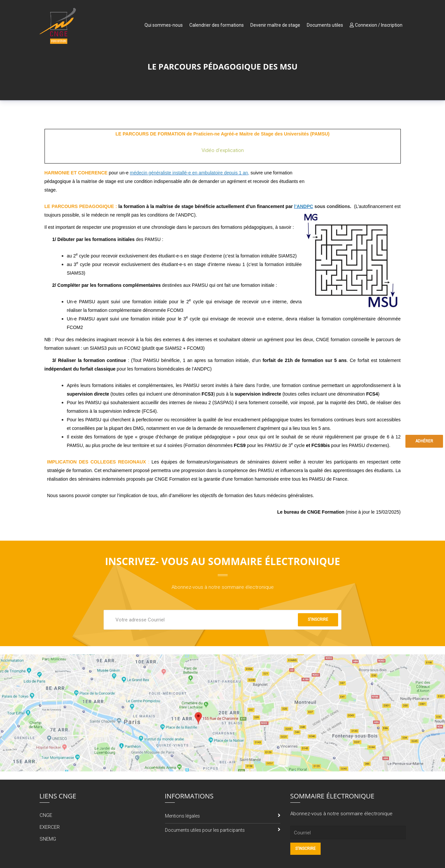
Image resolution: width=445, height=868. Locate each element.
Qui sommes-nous (164, 25)
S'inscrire (318, 619)
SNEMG (48, 839)
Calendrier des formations (217, 25)
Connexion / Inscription (376, 25)
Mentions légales (182, 816)
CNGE (46, 815)
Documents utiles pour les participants (205, 830)
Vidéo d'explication (223, 150)
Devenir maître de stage (275, 25)
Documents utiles (325, 25)
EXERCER (50, 827)
